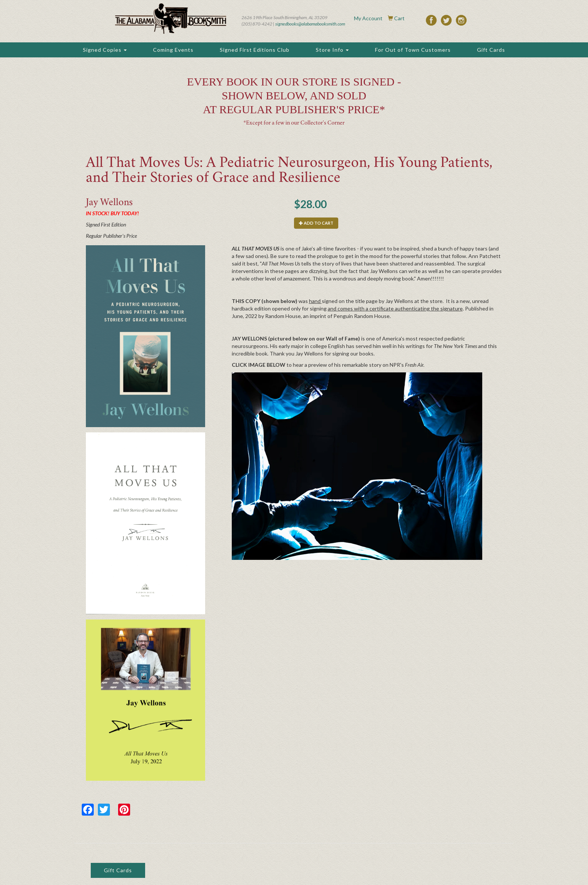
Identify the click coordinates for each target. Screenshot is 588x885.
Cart (399, 18)
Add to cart (316, 223)
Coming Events (173, 50)
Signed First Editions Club (255, 50)
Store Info (332, 50)
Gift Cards (491, 50)
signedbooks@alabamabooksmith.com (310, 24)
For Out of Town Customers (413, 50)
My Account (368, 18)
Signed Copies (105, 50)
